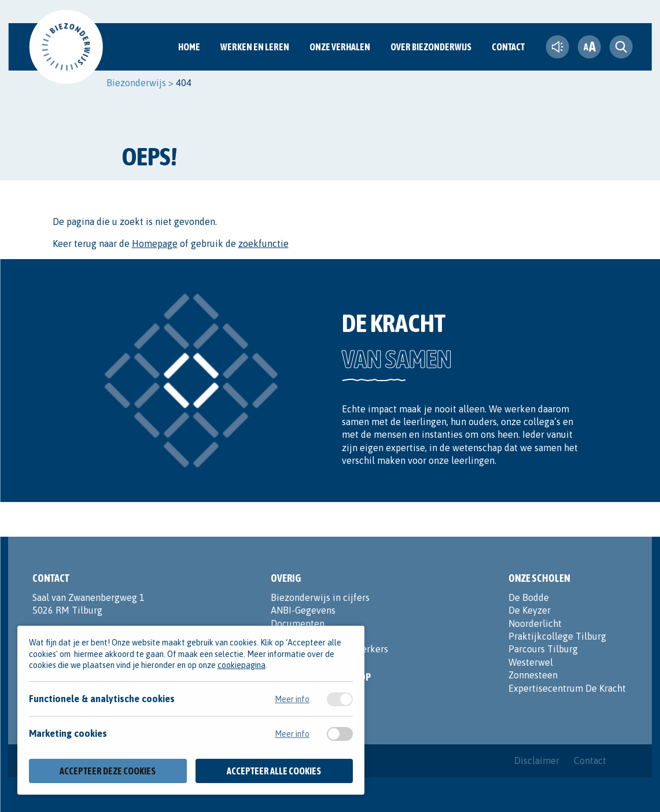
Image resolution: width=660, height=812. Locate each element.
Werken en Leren (255, 47)
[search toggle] (621, 47)
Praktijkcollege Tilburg (557, 636)
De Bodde (529, 597)
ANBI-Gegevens (303, 610)
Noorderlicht (535, 623)
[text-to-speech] (558, 47)
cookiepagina (241, 665)
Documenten (298, 623)
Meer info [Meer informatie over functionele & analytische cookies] (292, 699)
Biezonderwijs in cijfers (320, 597)
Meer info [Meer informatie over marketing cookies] (292, 734)
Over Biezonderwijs (431, 47)
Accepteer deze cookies (108, 771)
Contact (508, 47)
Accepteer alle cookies (274, 771)
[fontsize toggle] (589, 47)
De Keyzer (530, 610)
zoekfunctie (263, 243)
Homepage (155, 243)
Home (189, 47)
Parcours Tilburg (543, 649)
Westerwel (531, 662)
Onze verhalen (340, 47)
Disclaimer (537, 761)
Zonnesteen (533, 675)
